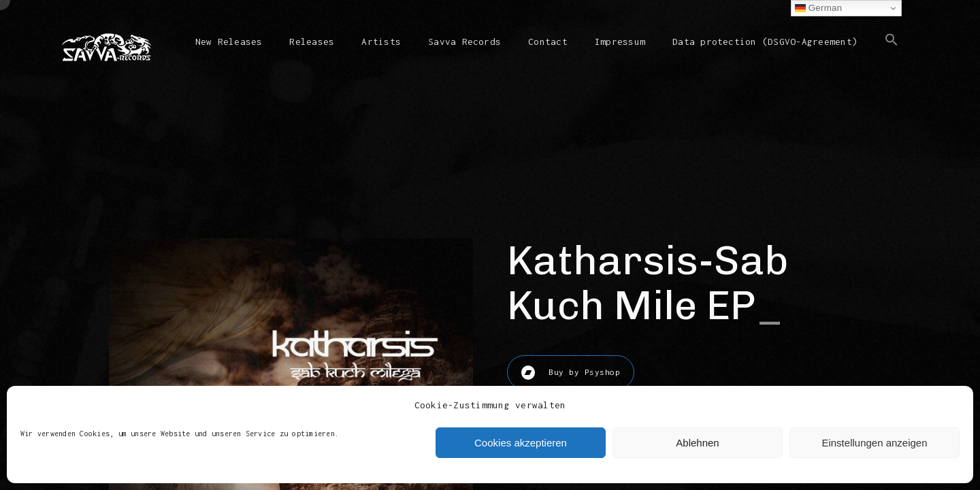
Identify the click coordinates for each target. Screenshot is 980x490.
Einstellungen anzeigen (874, 443)
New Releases (229, 42)
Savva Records (464, 42)
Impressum (620, 42)
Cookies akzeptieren (521, 443)
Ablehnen (697, 443)
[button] (892, 51)
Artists (381, 42)
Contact (548, 42)
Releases (312, 42)
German (819, 8)
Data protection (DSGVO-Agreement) (765, 42)
